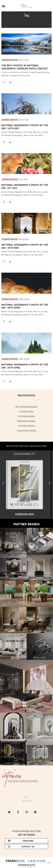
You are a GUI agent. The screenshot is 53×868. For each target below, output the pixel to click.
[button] (50, 483)
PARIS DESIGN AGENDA (26, 421)
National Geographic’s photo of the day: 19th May (25, 246)
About (27, 797)
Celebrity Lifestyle (10, 60)
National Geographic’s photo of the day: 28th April (25, 366)
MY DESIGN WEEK (27, 412)
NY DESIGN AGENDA (27, 426)
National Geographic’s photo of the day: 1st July (25, 186)
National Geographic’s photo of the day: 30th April (25, 306)
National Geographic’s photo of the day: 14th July (25, 127)
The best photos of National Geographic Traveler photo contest (25, 67)
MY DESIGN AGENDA (26, 416)
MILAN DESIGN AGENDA (27, 431)
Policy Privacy (27, 801)
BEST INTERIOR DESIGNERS (26, 407)
